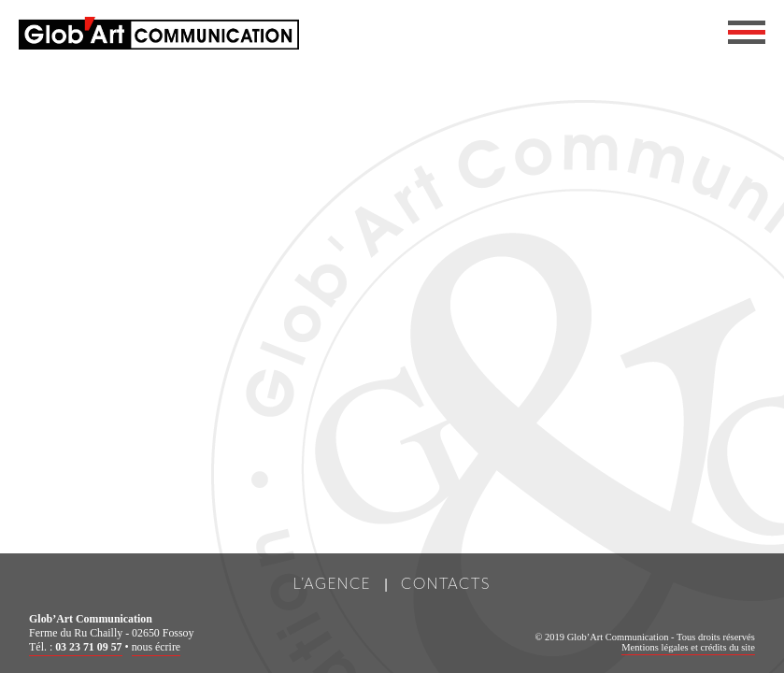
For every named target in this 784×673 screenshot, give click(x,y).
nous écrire (157, 647)
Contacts (446, 583)
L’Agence (332, 583)
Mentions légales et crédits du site (688, 647)
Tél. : (75, 647)
